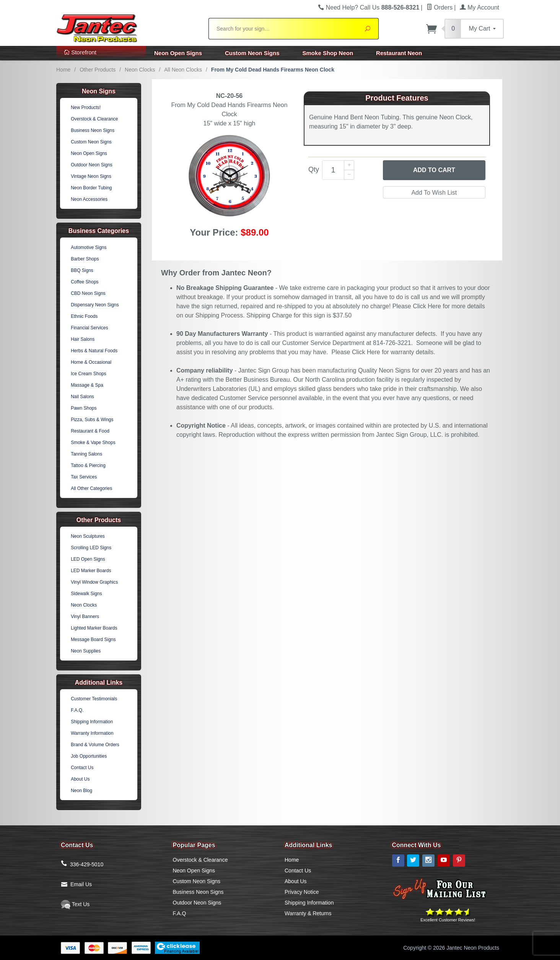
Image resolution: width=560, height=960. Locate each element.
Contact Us (82, 768)
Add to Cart (434, 170)
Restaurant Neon (399, 53)
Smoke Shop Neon (328, 53)
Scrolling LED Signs (91, 548)
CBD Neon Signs (88, 293)
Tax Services (84, 477)
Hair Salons (83, 339)
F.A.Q (180, 913)
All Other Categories (91, 488)
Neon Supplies (86, 651)
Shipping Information (92, 722)
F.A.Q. (77, 710)
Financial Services (89, 328)
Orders (440, 7)
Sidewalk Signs (86, 594)
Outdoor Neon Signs (92, 165)
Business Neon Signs (93, 130)
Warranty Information (92, 733)
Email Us (81, 884)
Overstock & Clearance (94, 119)
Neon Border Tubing (91, 188)
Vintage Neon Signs (91, 176)
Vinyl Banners (85, 617)
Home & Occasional (91, 362)
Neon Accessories (89, 199)
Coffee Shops (85, 282)
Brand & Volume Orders (95, 745)
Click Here (427, 306)
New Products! (86, 107)
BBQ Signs (82, 270)
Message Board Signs (93, 639)
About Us (80, 779)
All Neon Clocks (183, 70)
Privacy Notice (302, 892)
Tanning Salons (86, 454)
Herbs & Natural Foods (94, 351)
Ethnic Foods (84, 316)
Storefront (80, 52)
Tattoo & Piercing (88, 465)
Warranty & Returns (308, 913)
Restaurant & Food (90, 431)
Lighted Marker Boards (94, 628)
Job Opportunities (89, 756)
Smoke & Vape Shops (93, 443)
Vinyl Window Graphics (94, 582)
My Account (479, 7)
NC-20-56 (229, 96)
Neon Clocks (140, 70)
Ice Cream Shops (89, 374)
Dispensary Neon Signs (95, 305)
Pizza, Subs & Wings (92, 420)
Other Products (98, 70)
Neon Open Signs (178, 53)
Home (63, 70)
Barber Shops (85, 259)
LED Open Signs (88, 559)
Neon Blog (81, 791)
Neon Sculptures (88, 536)
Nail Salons (82, 397)
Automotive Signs (89, 247)
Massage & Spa (87, 385)
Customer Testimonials (94, 699)
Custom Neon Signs (252, 53)
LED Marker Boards (91, 571)
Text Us (75, 904)
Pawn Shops (84, 408)
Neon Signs (99, 91)
